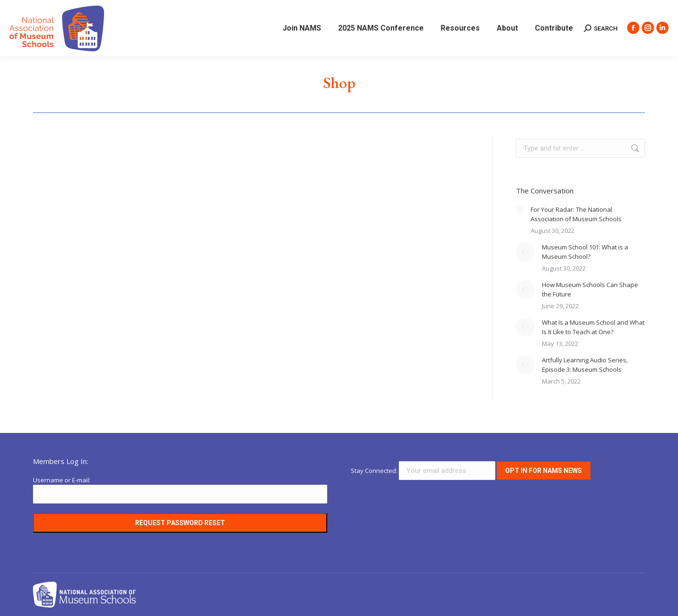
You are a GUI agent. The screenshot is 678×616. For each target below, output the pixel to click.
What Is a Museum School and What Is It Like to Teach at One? (593, 327)
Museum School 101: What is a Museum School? (585, 252)
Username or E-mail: (62, 480)
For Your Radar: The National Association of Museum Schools (576, 214)
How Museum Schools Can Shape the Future (590, 289)
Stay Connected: (424, 471)
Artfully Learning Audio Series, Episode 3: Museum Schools (585, 365)
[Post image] (520, 208)
